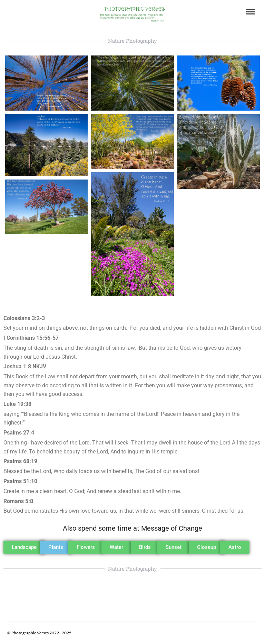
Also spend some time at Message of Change (132, 528)
